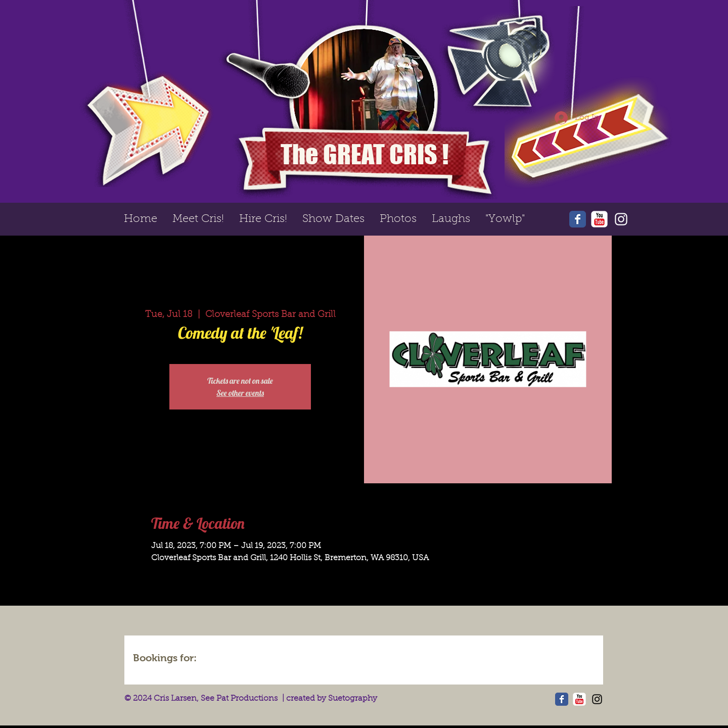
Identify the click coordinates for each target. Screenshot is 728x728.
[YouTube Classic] (599, 219)
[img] (234, 659)
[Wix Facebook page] (578, 219)
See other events (240, 393)
